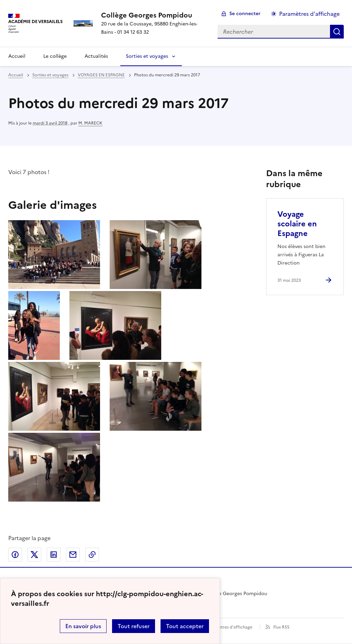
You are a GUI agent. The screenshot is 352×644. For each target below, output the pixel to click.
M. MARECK (90, 123)
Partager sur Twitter (34, 555)
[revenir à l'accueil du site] (154, 15)
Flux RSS (281, 627)
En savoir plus (83, 626)
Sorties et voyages (147, 56)
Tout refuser (134, 626)
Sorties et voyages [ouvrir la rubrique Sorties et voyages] (50, 75)
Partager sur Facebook (15, 555)
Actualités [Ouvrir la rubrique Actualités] (96, 56)
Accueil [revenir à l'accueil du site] (16, 75)
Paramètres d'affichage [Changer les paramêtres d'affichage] (309, 14)
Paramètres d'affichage (229, 627)
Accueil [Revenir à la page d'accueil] (17, 56)
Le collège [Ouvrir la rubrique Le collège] (55, 56)
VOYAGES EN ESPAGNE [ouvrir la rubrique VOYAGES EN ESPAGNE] (101, 75)
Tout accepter (185, 626)
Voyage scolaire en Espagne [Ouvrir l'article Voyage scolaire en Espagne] (297, 224)
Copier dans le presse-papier (92, 555)
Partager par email (73, 555)
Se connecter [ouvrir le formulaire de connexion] (245, 14)
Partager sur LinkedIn (54, 555)
